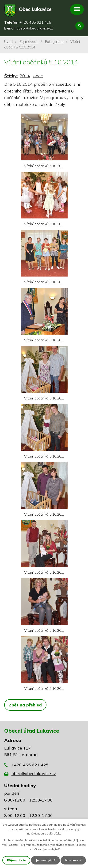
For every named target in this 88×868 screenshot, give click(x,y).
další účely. (54, 833)
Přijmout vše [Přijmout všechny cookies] (16, 860)
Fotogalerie (54, 42)
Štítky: (11, 76)
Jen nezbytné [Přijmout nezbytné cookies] (45, 860)
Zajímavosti (29, 42)
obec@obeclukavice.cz (34, 774)
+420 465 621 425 (30, 765)
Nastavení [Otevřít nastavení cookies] (73, 860)
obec (38, 76)
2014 (25, 76)
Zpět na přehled (25, 705)
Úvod (8, 42)
